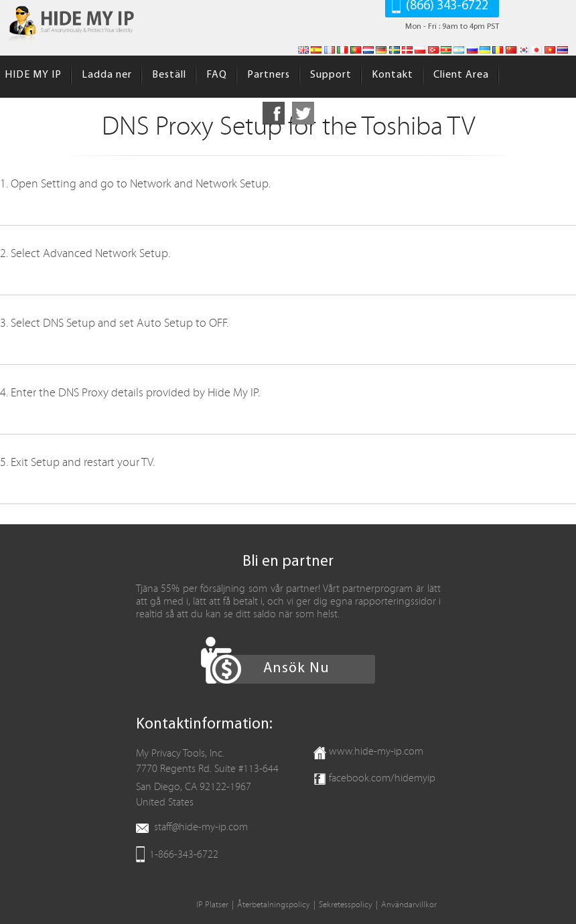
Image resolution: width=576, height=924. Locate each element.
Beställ (169, 75)
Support (331, 75)
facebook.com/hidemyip (382, 778)
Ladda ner (107, 75)
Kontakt (392, 75)
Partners (269, 75)
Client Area (461, 75)
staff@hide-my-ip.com (201, 827)
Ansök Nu (296, 669)
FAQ (217, 75)
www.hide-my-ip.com (376, 751)
